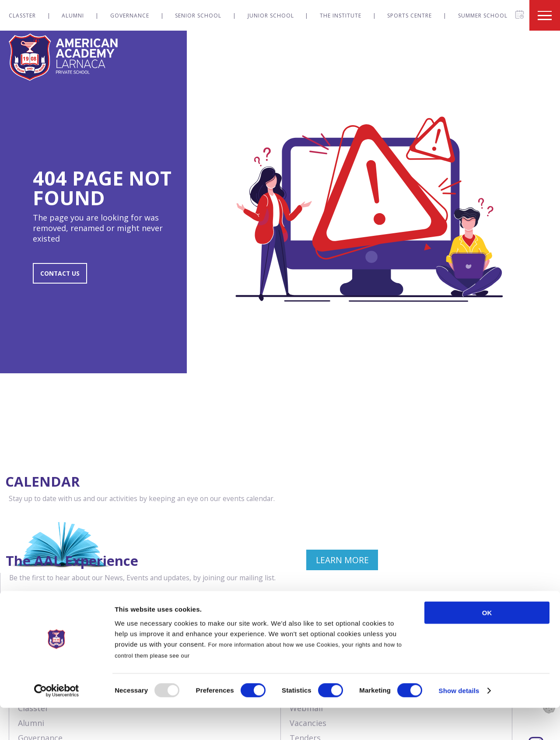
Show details (459, 723)
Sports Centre (409, 16)
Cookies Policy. (214, 687)
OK (487, 645)
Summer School (483, 16)
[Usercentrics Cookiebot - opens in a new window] (57, 723)
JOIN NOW (511, 571)
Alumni (73, 16)
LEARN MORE (231, 571)
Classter (22, 16)
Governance (130, 16)
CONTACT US (64, 277)
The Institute (341, 16)
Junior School (271, 16)
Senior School (198, 16)
